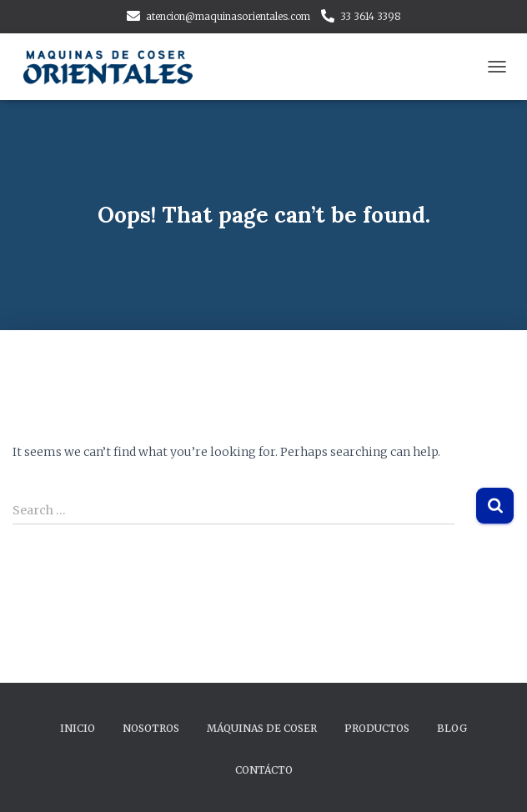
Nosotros (151, 728)
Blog (452, 728)
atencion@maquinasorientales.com (228, 16)
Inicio (78, 728)
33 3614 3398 (371, 16)
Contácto (264, 770)
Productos (377, 728)
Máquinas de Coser (262, 728)
